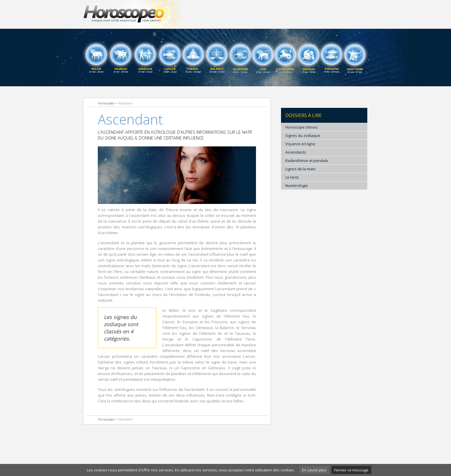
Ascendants (296, 152)
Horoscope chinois (302, 127)
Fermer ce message (351, 470)
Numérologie (297, 186)
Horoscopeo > (108, 103)
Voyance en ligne (300, 144)
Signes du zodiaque (303, 135)
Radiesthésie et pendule (307, 160)
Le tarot (292, 177)
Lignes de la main (300, 169)
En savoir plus (314, 470)
